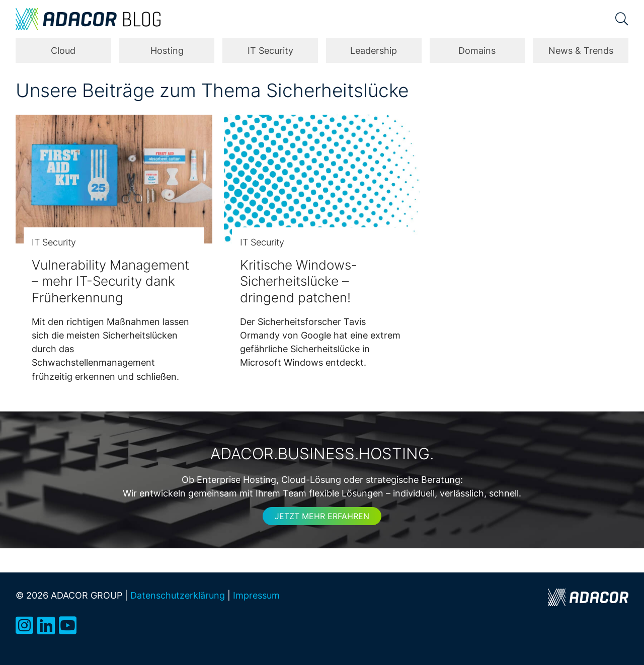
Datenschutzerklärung (178, 595)
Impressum (256, 595)
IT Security (270, 51)
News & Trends (581, 51)
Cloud (63, 51)
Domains (477, 51)
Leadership (374, 51)
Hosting (167, 51)
